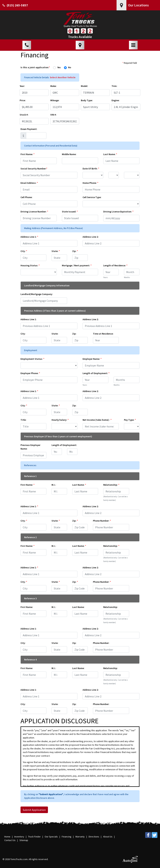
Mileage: (55, 100)
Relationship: (111, 485)
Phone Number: (102, 521)
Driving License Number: (34, 212)
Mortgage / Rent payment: (77, 265)
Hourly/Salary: (60, 420)
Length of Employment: (96, 373)
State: (56, 251)
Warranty (80, 837)
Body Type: (87, 100)
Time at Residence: (103, 334)
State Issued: (70, 212)
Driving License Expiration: (118, 212)
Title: (23, 420)
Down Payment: (29, 129)
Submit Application (34, 810)
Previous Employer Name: (30, 447)
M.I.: (54, 485)
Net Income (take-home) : (97, 420)
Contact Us (10, 840)
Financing (67, 837)
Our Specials (51, 837)
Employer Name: (92, 359)
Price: (23, 100)
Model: (84, 86)
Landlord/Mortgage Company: (37, 294)
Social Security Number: (34, 169)
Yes (59, 67)
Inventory (19, 837)
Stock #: (24, 115)
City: (24, 251)
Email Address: (29, 183)
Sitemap (24, 840)
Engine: (116, 100)
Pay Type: (130, 420)
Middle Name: (69, 154)
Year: (22, 86)
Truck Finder (34, 837)
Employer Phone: (30, 373)
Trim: (114, 86)
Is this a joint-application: (35, 67)
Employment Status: (32, 359)
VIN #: (53, 115)
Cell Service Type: (92, 197)
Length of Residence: (115, 265)
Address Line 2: (91, 237)
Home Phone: (90, 183)
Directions (94, 837)
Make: (53, 86)
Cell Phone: (26, 197)
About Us (108, 837)
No (70, 67)
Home (7, 837)
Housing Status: (30, 265)
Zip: (75, 251)
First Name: (28, 154)
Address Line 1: (29, 237)
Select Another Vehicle (63, 77)
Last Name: (110, 154)
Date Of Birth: (91, 169)
